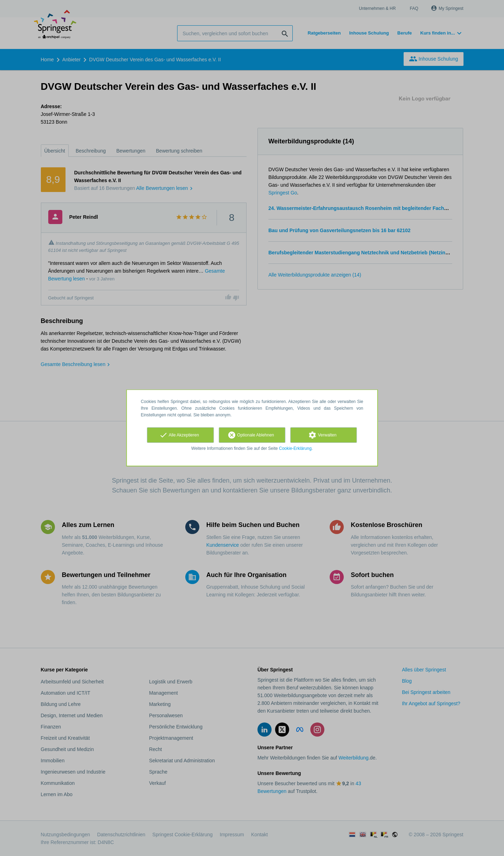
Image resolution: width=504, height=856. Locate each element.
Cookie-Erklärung (295, 448)
